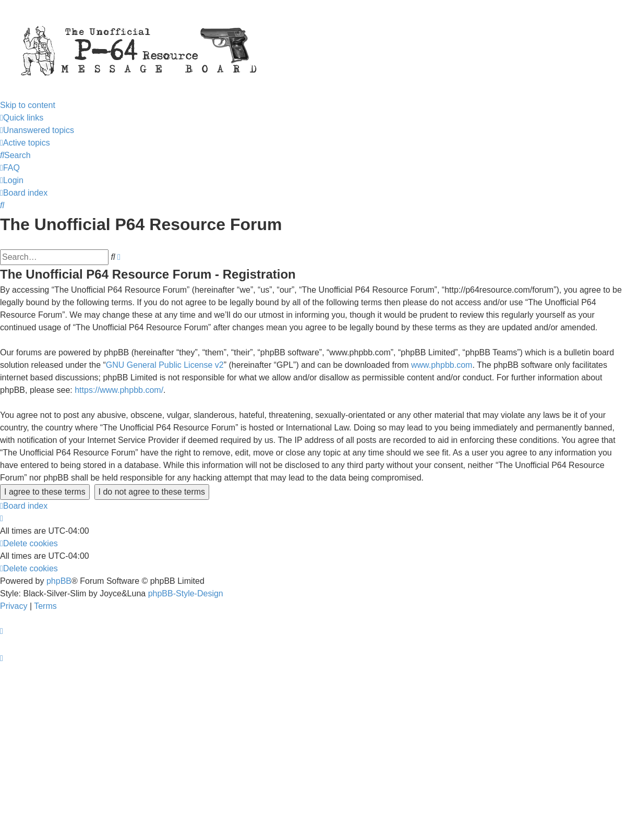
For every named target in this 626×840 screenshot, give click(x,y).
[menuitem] (37, 130)
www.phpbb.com (442, 365)
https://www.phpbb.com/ (119, 390)
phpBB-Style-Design (186, 593)
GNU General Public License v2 (165, 365)
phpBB (59, 581)
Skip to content (28, 105)
